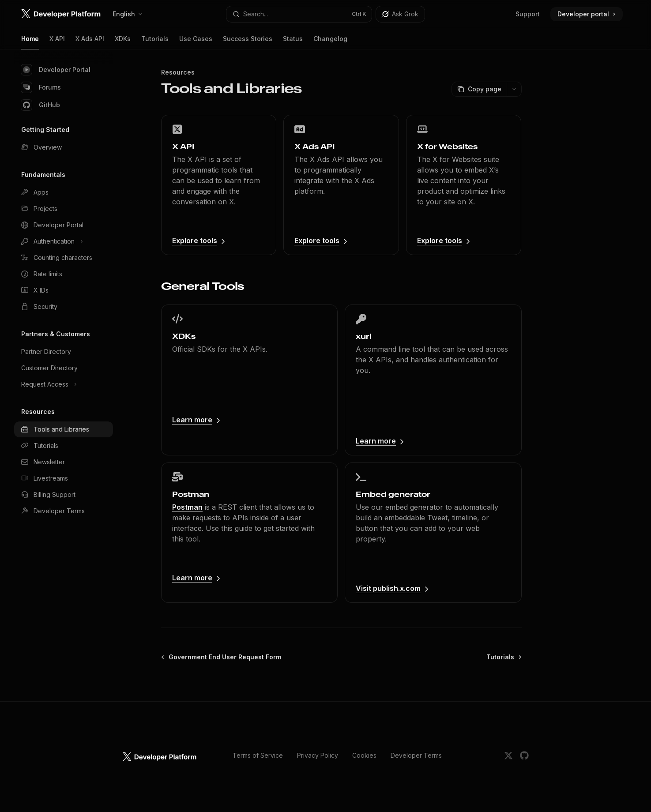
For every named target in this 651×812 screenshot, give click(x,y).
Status (293, 42)
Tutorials (155, 42)
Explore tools (195, 241)
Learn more (192, 420)
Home (30, 42)
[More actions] (514, 89)
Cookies (364, 755)
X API (57, 42)
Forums (41, 87)
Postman (187, 507)
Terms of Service (258, 755)
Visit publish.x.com (388, 588)
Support (528, 14)
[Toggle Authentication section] (64, 241)
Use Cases (196, 42)
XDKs (123, 42)
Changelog (330, 42)
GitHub (41, 105)
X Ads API (90, 42)
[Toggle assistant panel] (400, 14)
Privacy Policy (318, 755)
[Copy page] (479, 89)
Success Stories (248, 42)
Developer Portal (56, 70)
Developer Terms (416, 755)
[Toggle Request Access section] (64, 384)
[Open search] (299, 14)
